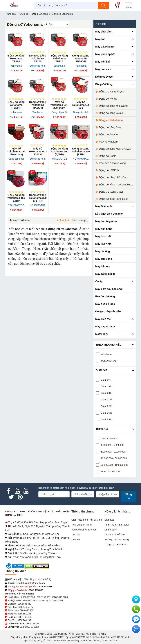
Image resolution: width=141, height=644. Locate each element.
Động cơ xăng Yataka (111, 113)
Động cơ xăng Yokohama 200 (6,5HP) (59, 152)
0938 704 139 (24, 620)
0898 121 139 (33, 624)
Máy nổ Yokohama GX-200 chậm (59, 105)
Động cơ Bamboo (109, 134)
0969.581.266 (24, 614)
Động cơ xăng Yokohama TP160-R (81, 59)
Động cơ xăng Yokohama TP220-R (38, 105)
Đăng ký (128, 497)
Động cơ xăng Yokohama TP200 (38, 59)
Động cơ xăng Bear (110, 127)
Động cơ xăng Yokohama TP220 (59, 59)
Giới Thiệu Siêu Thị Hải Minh (87, 520)
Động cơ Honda (108, 99)
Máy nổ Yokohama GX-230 (81, 105)
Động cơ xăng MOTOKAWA (115, 149)
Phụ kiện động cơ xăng (112, 163)
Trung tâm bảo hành (116, 544)
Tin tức (75, 535)
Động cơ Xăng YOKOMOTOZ (116, 185)
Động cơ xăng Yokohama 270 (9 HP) (81, 152)
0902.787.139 (28, 597)
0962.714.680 (38, 601)
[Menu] (129, 5)
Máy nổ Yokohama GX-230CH (38, 152)
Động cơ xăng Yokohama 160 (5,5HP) (16, 198)
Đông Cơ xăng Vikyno (111, 92)
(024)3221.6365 (55, 601)
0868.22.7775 (26, 607)
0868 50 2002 (32, 627)
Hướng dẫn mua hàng (117, 540)
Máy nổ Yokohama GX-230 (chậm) (16, 152)
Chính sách (111, 530)
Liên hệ (76, 540)
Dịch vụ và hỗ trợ (115, 535)
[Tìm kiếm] (103, 5)
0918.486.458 (23, 601)
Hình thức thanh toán (117, 525)
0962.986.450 (25, 604)
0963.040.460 (27, 610)
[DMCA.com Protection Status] (37, 566)
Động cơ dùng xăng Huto (113, 199)
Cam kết (109, 520)
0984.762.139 (25, 617)
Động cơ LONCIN (109, 170)
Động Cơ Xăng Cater (111, 192)
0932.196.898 (43, 597)
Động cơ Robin (108, 156)
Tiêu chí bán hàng (82, 525)
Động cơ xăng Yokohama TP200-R (16, 105)
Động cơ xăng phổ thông (113, 177)
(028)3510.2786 (60, 597)
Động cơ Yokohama (111, 120)
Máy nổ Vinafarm (109, 142)
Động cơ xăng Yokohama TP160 (16, 59)
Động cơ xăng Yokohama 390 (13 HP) (38, 198)
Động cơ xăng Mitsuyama (114, 106)
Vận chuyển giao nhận (84, 530)
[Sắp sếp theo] (56, 24)
